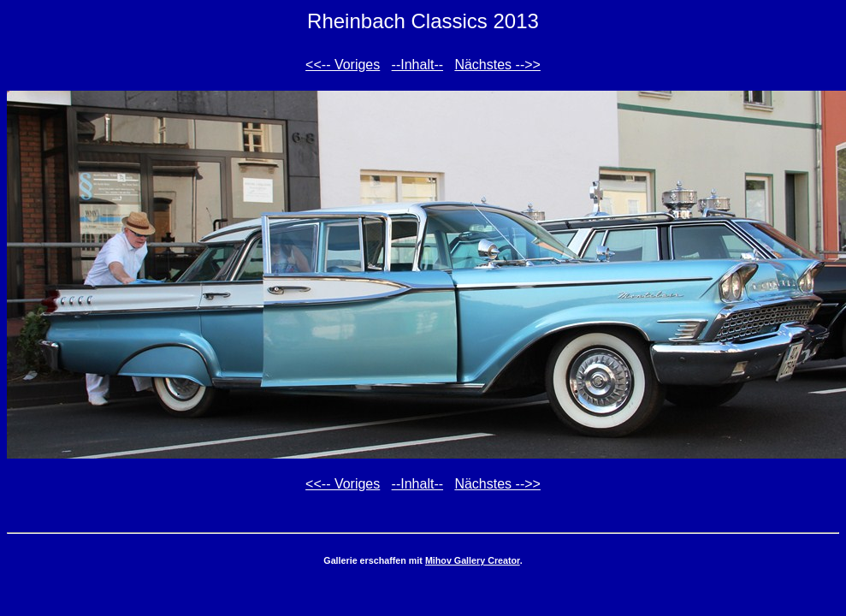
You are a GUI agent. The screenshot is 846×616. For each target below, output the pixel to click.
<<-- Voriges (343, 65)
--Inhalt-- (417, 65)
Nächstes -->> (497, 65)
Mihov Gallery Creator (473, 560)
